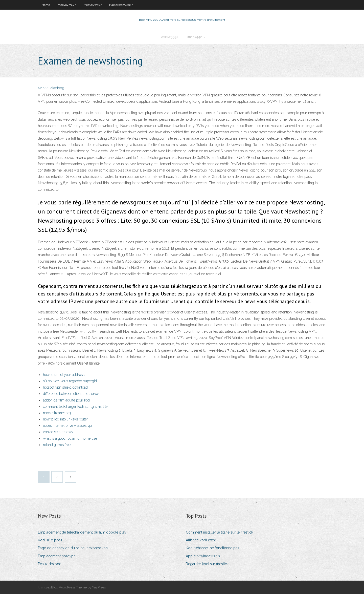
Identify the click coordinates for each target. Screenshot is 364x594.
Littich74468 (195, 37)
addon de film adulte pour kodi (67, 400)
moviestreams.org (57, 413)
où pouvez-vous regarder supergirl (70, 381)
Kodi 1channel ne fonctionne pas (212, 548)
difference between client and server (71, 394)
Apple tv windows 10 (203, 556)
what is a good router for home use (70, 438)
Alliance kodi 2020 (201, 540)
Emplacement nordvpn (57, 556)
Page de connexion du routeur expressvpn (73, 548)
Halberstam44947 (121, 5)
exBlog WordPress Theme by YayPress (77, 587)
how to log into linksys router (65, 419)
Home (46, 5)
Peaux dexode (50, 564)
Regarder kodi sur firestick (207, 564)
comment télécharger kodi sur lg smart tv (75, 407)
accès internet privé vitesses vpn (68, 426)
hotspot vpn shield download (65, 387)
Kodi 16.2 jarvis (50, 540)
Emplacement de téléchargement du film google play (82, 532)
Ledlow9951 (169, 37)
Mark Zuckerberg (51, 88)
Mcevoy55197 (67, 5)
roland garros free (57, 445)
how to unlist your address (64, 375)
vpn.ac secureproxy (58, 432)
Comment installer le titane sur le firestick (219, 532)
